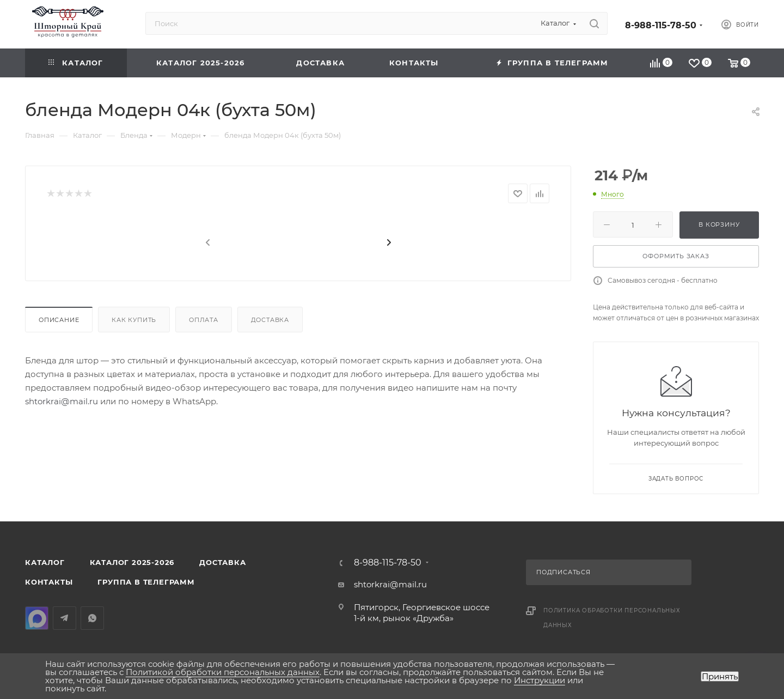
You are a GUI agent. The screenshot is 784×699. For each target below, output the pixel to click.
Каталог (45, 562)
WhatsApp (92, 618)
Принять (720, 676)
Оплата (204, 320)
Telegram (65, 618)
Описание (59, 320)
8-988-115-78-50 (661, 25)
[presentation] (207, 243)
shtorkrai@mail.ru (62, 401)
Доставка (270, 320)
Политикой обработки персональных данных (223, 672)
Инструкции (540, 680)
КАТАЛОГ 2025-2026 (132, 562)
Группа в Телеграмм (146, 582)
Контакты (49, 582)
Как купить (134, 320)
